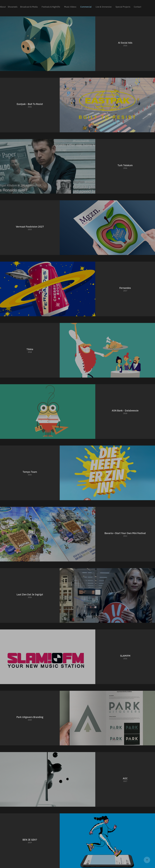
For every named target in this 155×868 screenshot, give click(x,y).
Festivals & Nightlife (51, 7)
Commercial (86, 7)
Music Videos (70, 7)
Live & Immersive (104, 7)
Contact (138, 7)
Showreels (13, 7)
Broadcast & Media (29, 7)
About (3, 7)
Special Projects (123, 7)
